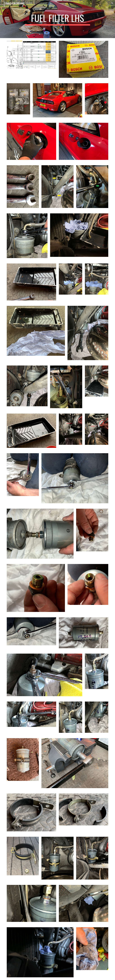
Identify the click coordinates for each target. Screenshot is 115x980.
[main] (57, 19)
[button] (3, 3)
